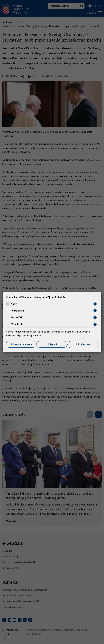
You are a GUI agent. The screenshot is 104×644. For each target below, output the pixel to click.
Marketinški (17, 324)
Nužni (14, 304)
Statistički (16, 317)
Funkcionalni (17, 311)
